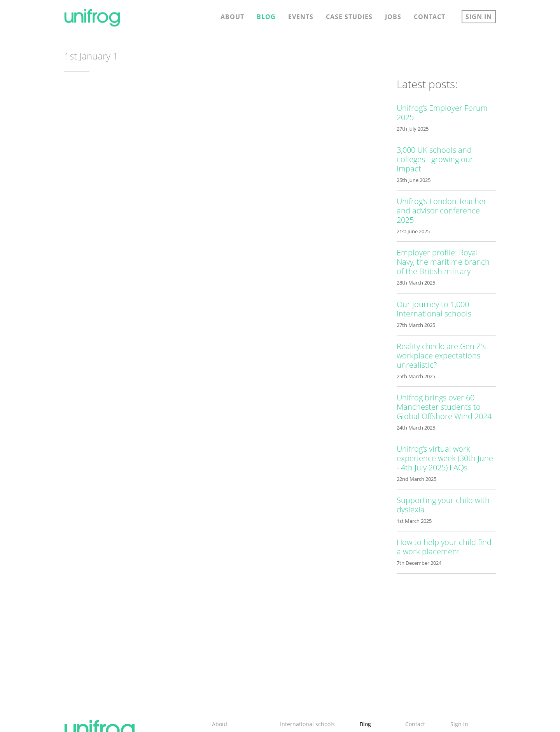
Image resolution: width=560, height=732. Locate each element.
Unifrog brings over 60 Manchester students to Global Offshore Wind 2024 (444, 407)
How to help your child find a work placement (444, 547)
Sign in (479, 17)
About (232, 17)
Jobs (393, 17)
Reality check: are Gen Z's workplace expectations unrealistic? (441, 356)
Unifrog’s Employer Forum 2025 (442, 113)
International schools (307, 724)
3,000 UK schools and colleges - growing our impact (435, 159)
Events (301, 17)
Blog (266, 17)
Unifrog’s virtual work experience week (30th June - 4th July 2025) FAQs (445, 458)
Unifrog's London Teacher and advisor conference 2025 (442, 211)
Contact (430, 17)
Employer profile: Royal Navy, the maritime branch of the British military (443, 262)
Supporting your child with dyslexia (443, 505)
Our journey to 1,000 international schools (434, 309)
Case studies (349, 17)
